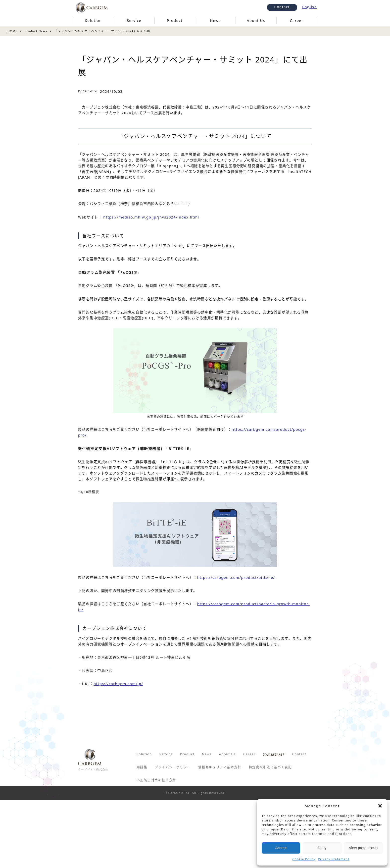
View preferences (363, 848)
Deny (322, 848)
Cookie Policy (304, 859)
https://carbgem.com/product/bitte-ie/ (236, 577)
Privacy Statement (334, 859)
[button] (380, 806)
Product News (36, 31)
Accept (281, 848)
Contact (282, 7)
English (310, 7)
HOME (12, 31)
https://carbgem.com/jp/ (118, 684)
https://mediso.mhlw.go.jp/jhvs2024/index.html (151, 217)
